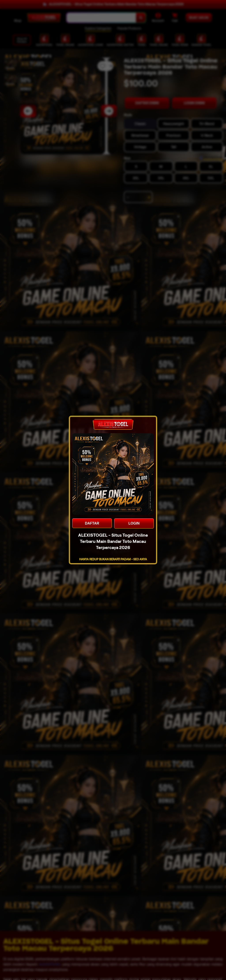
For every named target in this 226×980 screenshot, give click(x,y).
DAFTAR (92, 523)
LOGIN (134, 523)
